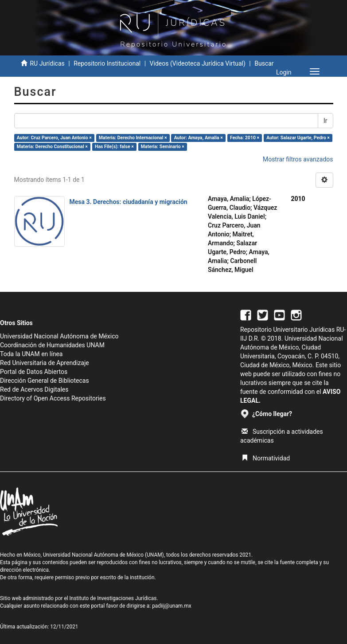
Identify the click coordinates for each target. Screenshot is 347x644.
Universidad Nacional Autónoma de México (59, 336)
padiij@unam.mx (172, 606)
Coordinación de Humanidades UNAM (52, 345)
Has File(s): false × (114, 147)
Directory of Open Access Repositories (53, 398)
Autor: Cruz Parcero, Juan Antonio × (54, 138)
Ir (326, 121)
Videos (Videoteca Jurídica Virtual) (198, 63)
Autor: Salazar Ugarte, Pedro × (298, 138)
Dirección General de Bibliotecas (45, 381)
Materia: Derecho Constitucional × (52, 147)
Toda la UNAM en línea (31, 354)
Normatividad (266, 458)
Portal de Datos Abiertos (34, 372)
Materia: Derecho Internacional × (133, 138)
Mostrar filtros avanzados (298, 159)
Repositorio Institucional (107, 63)
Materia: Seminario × (163, 147)
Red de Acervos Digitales (34, 389)
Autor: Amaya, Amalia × (199, 138)
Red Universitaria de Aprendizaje (45, 363)
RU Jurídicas (47, 63)
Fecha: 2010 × (245, 138)
